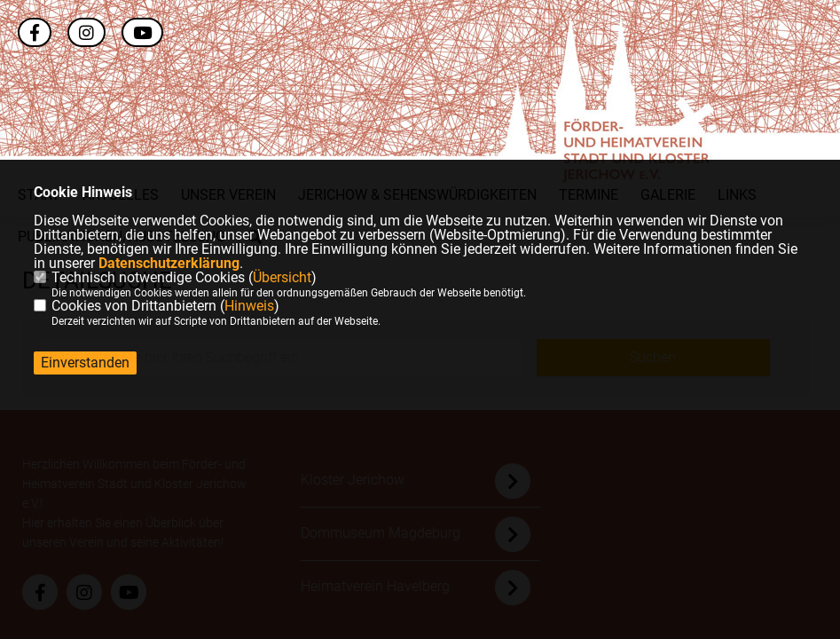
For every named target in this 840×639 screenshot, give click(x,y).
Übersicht (282, 277)
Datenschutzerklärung (169, 263)
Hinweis (249, 306)
